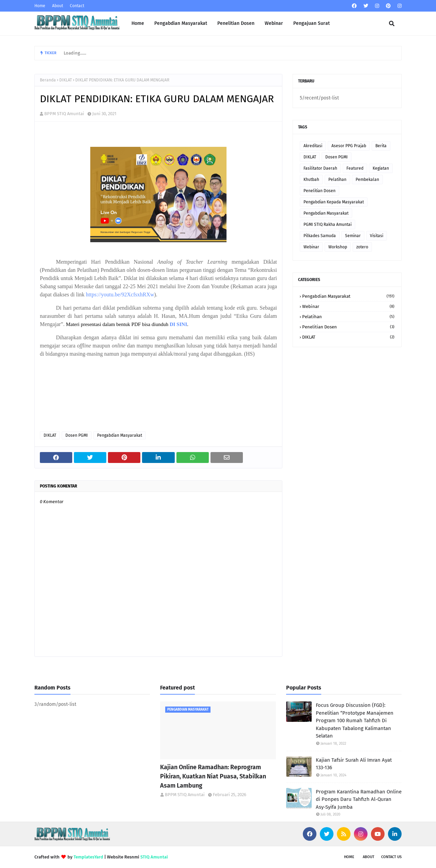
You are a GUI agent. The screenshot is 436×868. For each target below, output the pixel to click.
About (58, 6)
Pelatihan (337, 180)
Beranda (48, 80)
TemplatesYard (88, 857)
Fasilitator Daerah (320, 168)
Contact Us (391, 857)
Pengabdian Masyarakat (120, 435)
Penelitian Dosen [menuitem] (236, 23)
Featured (355, 168)
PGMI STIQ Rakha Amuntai (328, 224)
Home (40, 6)
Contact (77, 6)
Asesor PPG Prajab (349, 146)
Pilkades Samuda (320, 236)
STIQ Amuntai (154, 857)
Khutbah (311, 180)
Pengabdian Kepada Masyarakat (334, 202)
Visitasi (377, 236)
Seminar (353, 236)
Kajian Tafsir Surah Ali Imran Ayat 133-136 (354, 764)
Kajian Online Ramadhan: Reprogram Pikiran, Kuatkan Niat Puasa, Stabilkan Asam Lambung (213, 776)
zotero (362, 247)
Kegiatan (381, 168)
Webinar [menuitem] (274, 23)
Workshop (338, 247)
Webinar (311, 247)
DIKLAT (66, 80)
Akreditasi (313, 146)
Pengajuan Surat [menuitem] (312, 23)
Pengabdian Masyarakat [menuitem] (181, 23)
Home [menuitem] (138, 23)
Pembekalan (367, 180)
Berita (381, 146)
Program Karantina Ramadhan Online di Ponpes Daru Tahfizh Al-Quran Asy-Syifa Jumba (359, 799)
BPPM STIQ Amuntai (64, 114)
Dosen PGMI (77, 435)
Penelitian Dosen (320, 191)
